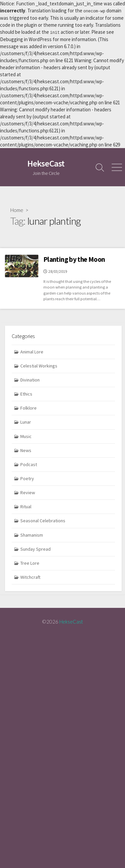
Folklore (28, 407)
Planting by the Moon (74, 259)
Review (28, 492)
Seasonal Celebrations (43, 520)
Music (26, 436)
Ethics (26, 393)
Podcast (29, 464)
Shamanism (32, 534)
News (26, 450)
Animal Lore (32, 351)
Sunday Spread (35, 548)
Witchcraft (30, 576)
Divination (30, 379)
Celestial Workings (39, 365)
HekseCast (71, 621)
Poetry (27, 478)
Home (17, 209)
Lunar (26, 421)
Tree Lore (30, 562)
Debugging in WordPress (26, 39)
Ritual (26, 506)
